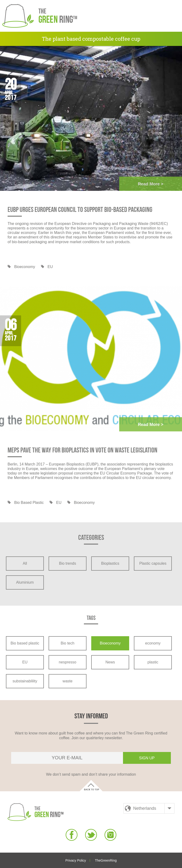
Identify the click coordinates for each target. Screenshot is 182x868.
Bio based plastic (29, 503)
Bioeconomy (25, 267)
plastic (153, 662)
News (110, 662)
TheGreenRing (106, 860)
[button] (169, 16)
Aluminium (25, 582)
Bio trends (68, 563)
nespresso (68, 662)
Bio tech (68, 643)
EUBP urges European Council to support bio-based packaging (80, 210)
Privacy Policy (76, 860)
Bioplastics (110, 563)
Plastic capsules (153, 563)
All (25, 563)
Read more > (151, 184)
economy (153, 643)
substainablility (25, 681)
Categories (91, 538)
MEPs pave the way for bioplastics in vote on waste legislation (82, 450)
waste (68, 681)
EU (50, 267)
